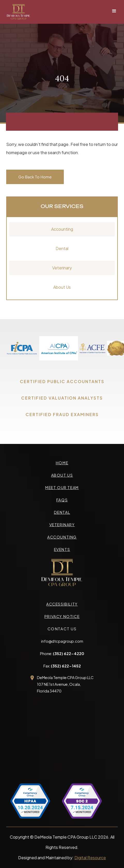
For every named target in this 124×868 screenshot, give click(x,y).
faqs (62, 500)
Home (62, 463)
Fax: (62, 666)
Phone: (62, 654)
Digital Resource (90, 858)
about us (62, 475)
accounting (62, 537)
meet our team (62, 487)
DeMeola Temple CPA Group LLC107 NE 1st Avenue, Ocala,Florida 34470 (65, 684)
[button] (114, 11)
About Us (62, 287)
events (62, 549)
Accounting (62, 229)
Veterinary (62, 268)
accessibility (62, 604)
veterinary (62, 525)
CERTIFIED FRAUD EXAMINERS (62, 414)
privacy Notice (62, 616)
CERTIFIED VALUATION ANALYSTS (62, 398)
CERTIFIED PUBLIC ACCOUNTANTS (62, 381)
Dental (62, 248)
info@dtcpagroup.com (62, 641)
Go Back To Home (35, 177)
